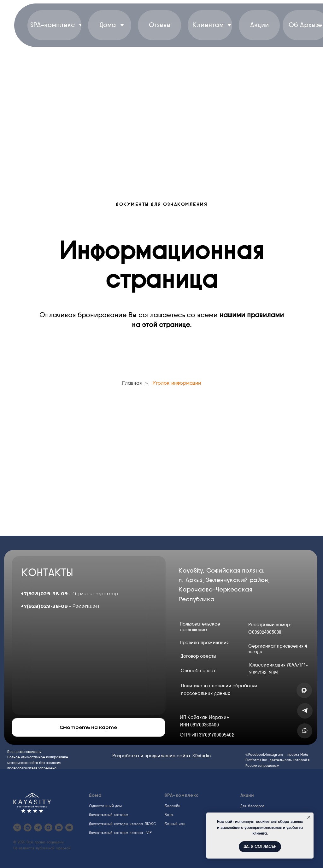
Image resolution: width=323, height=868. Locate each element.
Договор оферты (198, 656)
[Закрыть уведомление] (309, 817)
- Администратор (69, 594)
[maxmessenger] (48, 827)
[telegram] (38, 827)
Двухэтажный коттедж (109, 815)
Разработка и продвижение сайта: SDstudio (161, 756)
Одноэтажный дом (105, 806)
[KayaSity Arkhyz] (17, 827)
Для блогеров (253, 806)
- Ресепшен (60, 606)
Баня (169, 815)
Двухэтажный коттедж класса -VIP (120, 833)
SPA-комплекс (182, 795)
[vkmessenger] (28, 827)
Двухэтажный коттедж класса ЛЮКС (123, 824)
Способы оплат (198, 671)
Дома (95, 795)
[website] (69, 827)
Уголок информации (177, 383)
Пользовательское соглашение (200, 627)
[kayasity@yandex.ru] (59, 827)
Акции (247, 795)
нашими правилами (252, 315)
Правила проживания (204, 643)
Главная (132, 383)
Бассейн (172, 806)
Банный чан (175, 824)
